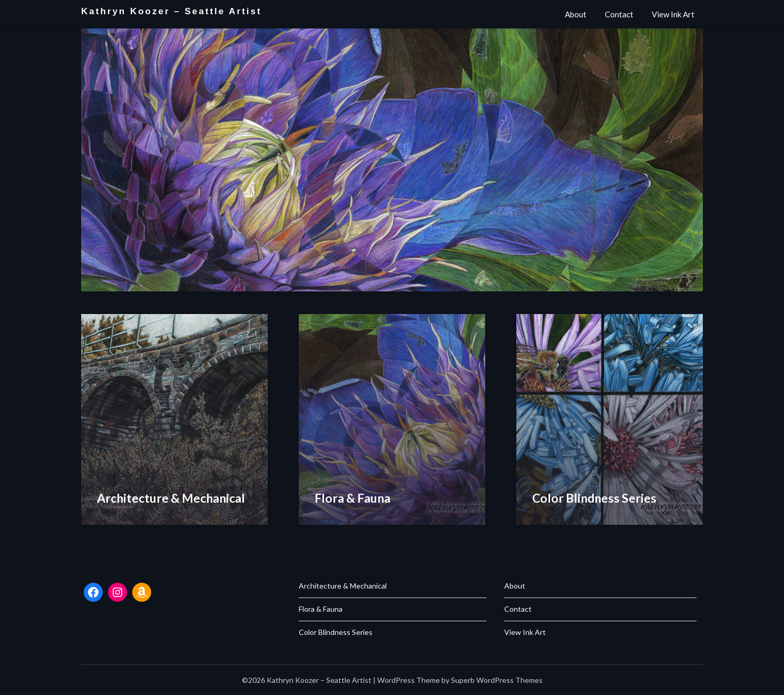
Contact (619, 14)
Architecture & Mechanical (343, 586)
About (576, 14)
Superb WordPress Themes (497, 680)
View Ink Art (673, 14)
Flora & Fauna (321, 609)
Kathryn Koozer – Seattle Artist (171, 11)
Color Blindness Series (336, 632)
